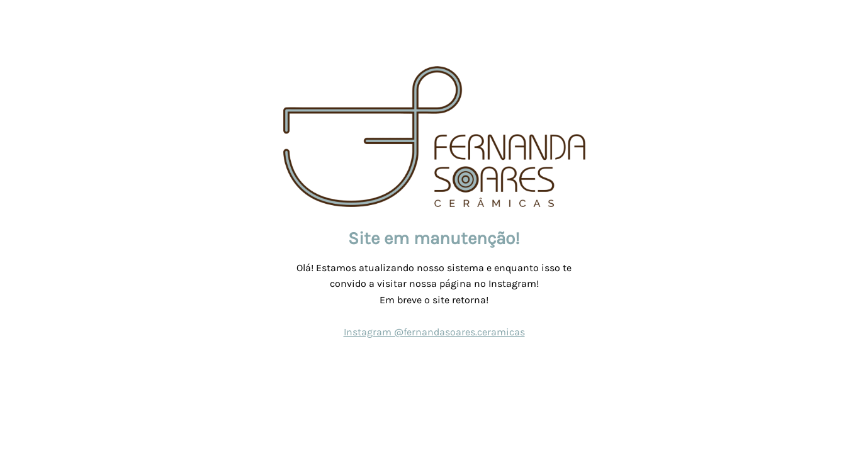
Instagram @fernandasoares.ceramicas (434, 332)
